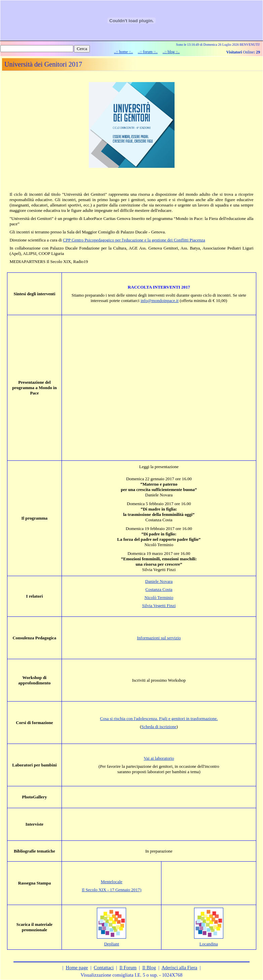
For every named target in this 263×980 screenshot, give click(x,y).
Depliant (111, 944)
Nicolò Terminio (159, 597)
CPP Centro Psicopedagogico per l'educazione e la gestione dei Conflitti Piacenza (134, 240)
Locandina (209, 944)
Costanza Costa (159, 589)
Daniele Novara (159, 581)
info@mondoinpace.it (160, 300)
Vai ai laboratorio (159, 758)
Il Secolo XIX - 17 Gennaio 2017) (111, 890)
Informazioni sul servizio (159, 638)
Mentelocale (112, 882)
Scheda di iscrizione (159, 727)
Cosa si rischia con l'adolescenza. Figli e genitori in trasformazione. (159, 719)
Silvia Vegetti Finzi (159, 606)
